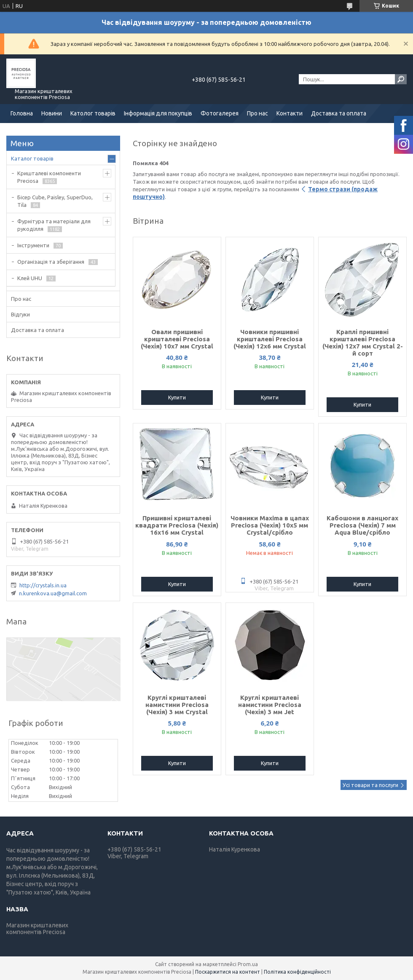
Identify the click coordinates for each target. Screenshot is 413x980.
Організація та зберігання (51, 262)
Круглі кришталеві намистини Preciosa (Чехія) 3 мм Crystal (177, 705)
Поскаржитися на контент (228, 972)
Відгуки (20, 314)
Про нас (257, 113)
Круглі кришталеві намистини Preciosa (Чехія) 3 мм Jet (270, 705)
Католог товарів (93, 113)
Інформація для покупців (158, 113)
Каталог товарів (32, 158)
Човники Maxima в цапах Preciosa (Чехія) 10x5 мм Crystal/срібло (270, 525)
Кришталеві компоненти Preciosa (49, 177)
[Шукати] (401, 79)
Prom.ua (248, 964)
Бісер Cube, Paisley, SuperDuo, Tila (55, 201)
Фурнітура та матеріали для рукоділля (54, 225)
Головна (22, 113)
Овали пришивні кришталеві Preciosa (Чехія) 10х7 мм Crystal (177, 339)
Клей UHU (30, 278)
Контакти (290, 113)
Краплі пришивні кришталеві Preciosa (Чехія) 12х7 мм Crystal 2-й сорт (363, 343)
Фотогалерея (220, 113)
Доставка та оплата (339, 113)
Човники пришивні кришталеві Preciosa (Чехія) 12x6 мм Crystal (270, 339)
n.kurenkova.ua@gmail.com (53, 593)
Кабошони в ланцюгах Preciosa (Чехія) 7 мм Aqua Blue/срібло (362, 525)
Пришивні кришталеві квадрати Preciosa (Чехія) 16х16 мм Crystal (177, 525)
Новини (52, 113)
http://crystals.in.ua (43, 585)
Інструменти (33, 245)
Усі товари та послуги (370, 785)
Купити (177, 397)
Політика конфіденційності (297, 972)
